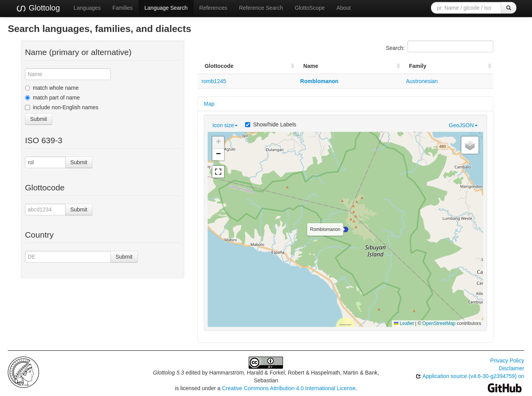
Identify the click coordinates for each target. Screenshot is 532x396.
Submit (39, 119)
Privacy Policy (507, 360)
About (344, 8)
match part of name (52, 98)
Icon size (225, 125)
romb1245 (214, 81)
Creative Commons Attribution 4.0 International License (289, 388)
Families (123, 8)
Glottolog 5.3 (168, 373)
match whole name (52, 88)
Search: (440, 46)
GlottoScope (310, 8)
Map (209, 104)
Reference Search (261, 8)
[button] (345, 229)
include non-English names (62, 107)
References (214, 8)
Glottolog (38, 8)
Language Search (166, 8)
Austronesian (422, 81)
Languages (87, 8)
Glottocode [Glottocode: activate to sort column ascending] (219, 66)
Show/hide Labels (271, 124)
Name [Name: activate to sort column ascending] (311, 66)
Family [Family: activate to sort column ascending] (418, 66)
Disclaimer (512, 368)
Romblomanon (319, 81)
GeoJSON (463, 125)
